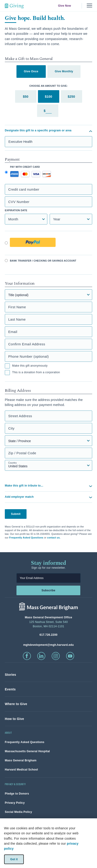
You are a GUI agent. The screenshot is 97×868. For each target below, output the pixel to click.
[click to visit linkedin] (41, 656)
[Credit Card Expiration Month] (26, 219)
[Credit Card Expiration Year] (71, 219)
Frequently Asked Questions (26, 538)
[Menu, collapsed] (89, 6)
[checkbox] (7, 366)
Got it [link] (14, 859)
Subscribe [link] (48, 590)
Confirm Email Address (27, 344)
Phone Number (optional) (28, 356)
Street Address (20, 416)
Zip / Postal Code (22, 453)
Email (13, 332)
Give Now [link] (65, 6)
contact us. (54, 538)
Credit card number (24, 189)
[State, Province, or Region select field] (48, 441)
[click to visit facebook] (27, 656)
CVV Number (19, 202)
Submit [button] (16, 514)
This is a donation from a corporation (32, 373)
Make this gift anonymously (26, 366)
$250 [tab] (71, 97)
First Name (17, 307)
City (11, 428)
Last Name (17, 319)
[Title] (48, 295)
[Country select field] (48, 465)
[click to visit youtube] (70, 656)
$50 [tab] (26, 97)
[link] (10, 675)
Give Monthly (64, 71)
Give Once (31, 71)
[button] (48, 497)
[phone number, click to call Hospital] (48, 635)
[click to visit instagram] (56, 656)
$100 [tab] (48, 97)
